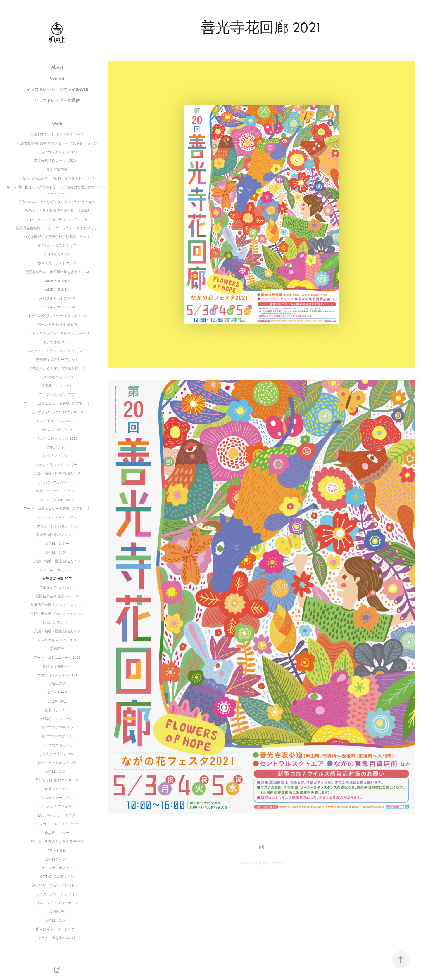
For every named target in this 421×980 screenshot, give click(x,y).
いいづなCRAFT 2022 (57, 500)
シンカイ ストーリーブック (57, 824)
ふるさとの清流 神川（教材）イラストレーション (57, 178)
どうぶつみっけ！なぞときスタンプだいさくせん (57, 202)
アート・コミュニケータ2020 (57, 658)
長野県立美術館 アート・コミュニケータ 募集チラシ (57, 228)
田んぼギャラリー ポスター (57, 815)
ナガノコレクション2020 (57, 675)
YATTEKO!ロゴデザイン (57, 877)
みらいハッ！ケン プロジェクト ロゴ (57, 351)
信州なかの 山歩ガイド (57, 587)
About (57, 67)
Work (57, 123)
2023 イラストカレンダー (57, 465)
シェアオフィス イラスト (57, 517)
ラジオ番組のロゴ (57, 342)
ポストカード (57, 693)
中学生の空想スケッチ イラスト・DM (57, 316)
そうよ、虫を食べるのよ (57, 938)
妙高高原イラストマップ (57, 263)
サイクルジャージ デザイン (57, 894)
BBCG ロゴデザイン (57, 430)
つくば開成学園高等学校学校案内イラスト (57, 237)
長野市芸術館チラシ (57, 728)
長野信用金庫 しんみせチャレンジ (57, 605)
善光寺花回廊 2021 (57, 579)
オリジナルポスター (57, 868)
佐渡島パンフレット (57, 386)
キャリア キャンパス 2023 (57, 421)
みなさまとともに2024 (57, 298)
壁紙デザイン (57, 447)
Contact (57, 78)
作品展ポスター (57, 833)
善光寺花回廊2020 (57, 666)
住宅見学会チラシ (57, 254)
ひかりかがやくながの (57, 754)
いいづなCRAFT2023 (57, 377)
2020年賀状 (57, 701)
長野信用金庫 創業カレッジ (57, 596)
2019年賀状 (57, 850)
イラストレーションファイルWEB (57, 90)
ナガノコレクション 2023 (57, 438)
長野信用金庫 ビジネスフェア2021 (57, 614)
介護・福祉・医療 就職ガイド (57, 473)
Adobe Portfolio (272, 863)
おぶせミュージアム (57, 798)
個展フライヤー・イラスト (57, 491)
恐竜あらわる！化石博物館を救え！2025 (57, 211)
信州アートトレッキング (57, 763)
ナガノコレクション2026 (57, 152)
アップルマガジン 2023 (57, 395)
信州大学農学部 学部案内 (57, 325)
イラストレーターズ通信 (57, 101)
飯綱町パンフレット (57, 719)
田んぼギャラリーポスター (57, 929)
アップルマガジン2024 (57, 307)
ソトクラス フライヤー (57, 806)
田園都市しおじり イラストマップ (57, 135)
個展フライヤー (57, 710)
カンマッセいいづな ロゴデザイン (57, 412)
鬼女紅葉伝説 (57, 170)
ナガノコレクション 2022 (57, 526)
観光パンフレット (57, 456)
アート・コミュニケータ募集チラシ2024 (57, 333)
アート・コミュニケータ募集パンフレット (57, 403)
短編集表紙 (57, 684)
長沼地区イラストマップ (57, 246)
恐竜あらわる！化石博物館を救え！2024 (57, 272)
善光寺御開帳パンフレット (57, 535)
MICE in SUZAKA (57, 281)
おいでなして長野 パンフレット (57, 885)
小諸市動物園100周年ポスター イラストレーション (57, 143)
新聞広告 (57, 649)
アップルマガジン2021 (57, 570)
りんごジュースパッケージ (57, 903)
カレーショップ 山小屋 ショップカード (57, 219)
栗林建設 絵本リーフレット (57, 360)
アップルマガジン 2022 (57, 482)
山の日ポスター (57, 544)
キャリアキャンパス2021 (57, 640)
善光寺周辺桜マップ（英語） (57, 161)
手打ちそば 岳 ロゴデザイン (57, 780)
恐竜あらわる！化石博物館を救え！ (57, 368)
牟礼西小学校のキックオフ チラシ (57, 842)
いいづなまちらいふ (57, 745)
